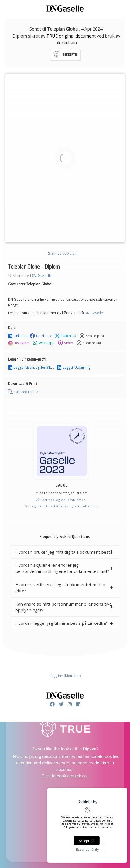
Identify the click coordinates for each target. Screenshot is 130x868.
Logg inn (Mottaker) (65, 676)
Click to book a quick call (65, 776)
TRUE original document (72, 36)
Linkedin (17, 336)
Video (66, 343)
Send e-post (92, 336)
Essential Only (87, 850)
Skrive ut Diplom (64, 253)
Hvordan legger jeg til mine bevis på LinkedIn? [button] (61, 623)
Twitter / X (65, 336)
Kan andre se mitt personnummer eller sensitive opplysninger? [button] (64, 607)
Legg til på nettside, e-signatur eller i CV (62, 506)
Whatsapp (44, 343)
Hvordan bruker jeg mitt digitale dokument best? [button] (64, 552)
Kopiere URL (89, 343)
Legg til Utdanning (74, 368)
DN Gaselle (41, 275)
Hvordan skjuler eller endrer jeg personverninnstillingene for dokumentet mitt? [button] (62, 568)
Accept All (86, 841)
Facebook (41, 336)
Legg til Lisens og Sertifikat (31, 368)
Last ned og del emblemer (61, 500)
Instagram (19, 343)
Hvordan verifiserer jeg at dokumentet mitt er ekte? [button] (61, 588)
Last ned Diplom (24, 392)
